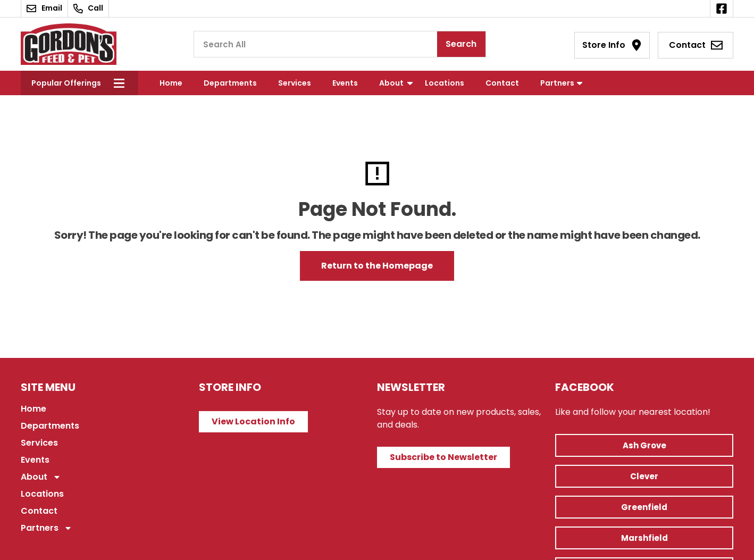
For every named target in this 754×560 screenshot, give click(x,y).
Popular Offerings (66, 83)
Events (345, 83)
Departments (230, 83)
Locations (445, 83)
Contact (502, 83)
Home (171, 83)
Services (295, 83)
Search (461, 44)
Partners (557, 83)
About (391, 83)
